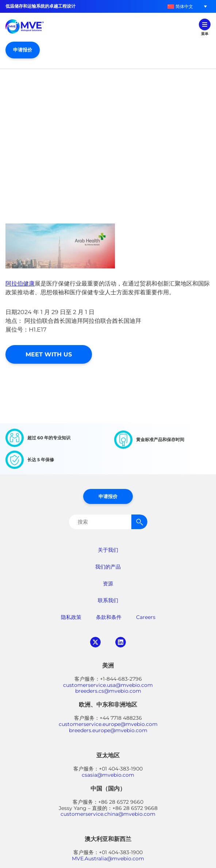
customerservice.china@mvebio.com (108, 814)
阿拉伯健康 (20, 284)
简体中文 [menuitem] (184, 6)
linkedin (121, 642)
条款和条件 (109, 617)
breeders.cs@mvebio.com (108, 691)
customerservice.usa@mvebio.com (108, 685)
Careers (146, 617)
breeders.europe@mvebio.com (108, 730)
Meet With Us (49, 354)
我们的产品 (108, 567)
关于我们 (108, 550)
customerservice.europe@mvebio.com (108, 724)
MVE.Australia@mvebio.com (108, 859)
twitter (95, 642)
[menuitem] (180, 6)
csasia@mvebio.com (108, 775)
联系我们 (108, 600)
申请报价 (23, 50)
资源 (108, 584)
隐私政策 (71, 617)
